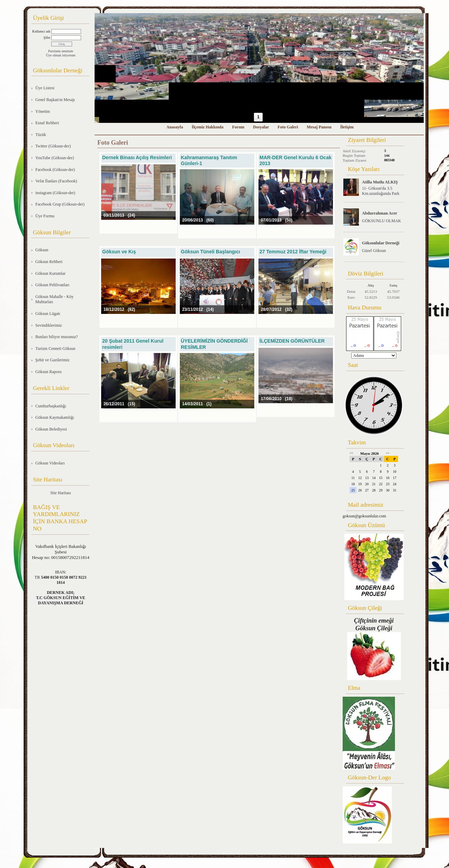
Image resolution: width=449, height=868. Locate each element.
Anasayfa (175, 127)
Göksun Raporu (49, 372)
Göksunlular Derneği (381, 243)
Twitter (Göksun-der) (53, 146)
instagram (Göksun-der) (55, 193)
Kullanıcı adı (41, 31)
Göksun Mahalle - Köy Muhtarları (54, 299)
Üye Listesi (45, 88)
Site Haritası (61, 493)
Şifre (47, 38)
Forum (238, 127)
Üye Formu (45, 216)
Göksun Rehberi (49, 262)
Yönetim (43, 111)
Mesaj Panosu (319, 127)
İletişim (347, 127)
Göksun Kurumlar (50, 273)
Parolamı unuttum (61, 51)
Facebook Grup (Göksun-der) (60, 204)
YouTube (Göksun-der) (55, 158)
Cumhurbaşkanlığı (51, 406)
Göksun (42, 250)
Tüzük (41, 135)
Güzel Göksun (374, 251)
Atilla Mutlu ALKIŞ (380, 182)
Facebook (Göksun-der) (55, 170)
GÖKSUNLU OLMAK (382, 221)
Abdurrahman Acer (380, 213)
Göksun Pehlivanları (52, 285)
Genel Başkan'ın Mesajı (55, 100)
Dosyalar (261, 127)
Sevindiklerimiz (49, 325)
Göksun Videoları (50, 463)
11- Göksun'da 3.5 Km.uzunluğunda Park (381, 191)
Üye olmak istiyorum (61, 55)
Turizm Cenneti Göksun (55, 349)
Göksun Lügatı (48, 314)
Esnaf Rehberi (47, 123)
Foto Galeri (288, 127)
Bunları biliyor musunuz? (57, 337)
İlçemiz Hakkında (208, 127)
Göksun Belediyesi (51, 429)
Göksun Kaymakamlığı (55, 417)
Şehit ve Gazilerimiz (52, 360)
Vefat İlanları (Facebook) (56, 181)
